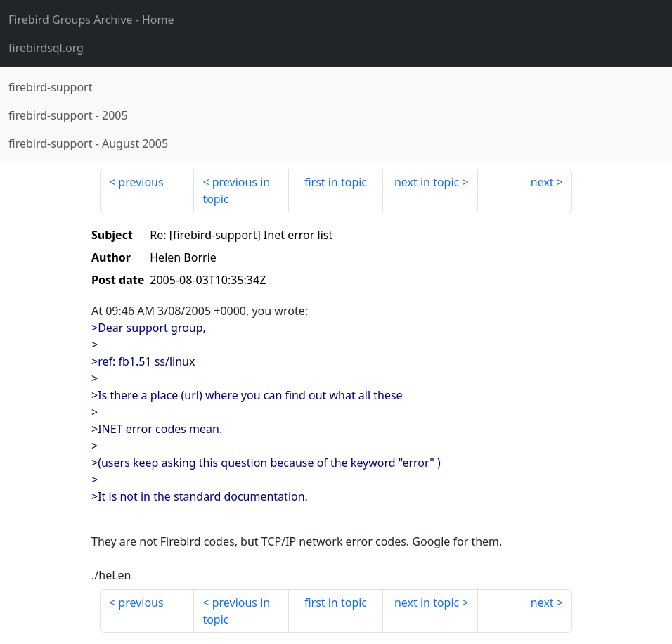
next (542, 182)
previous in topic (236, 191)
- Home (91, 20)
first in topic (336, 182)
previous (141, 182)
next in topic (427, 182)
